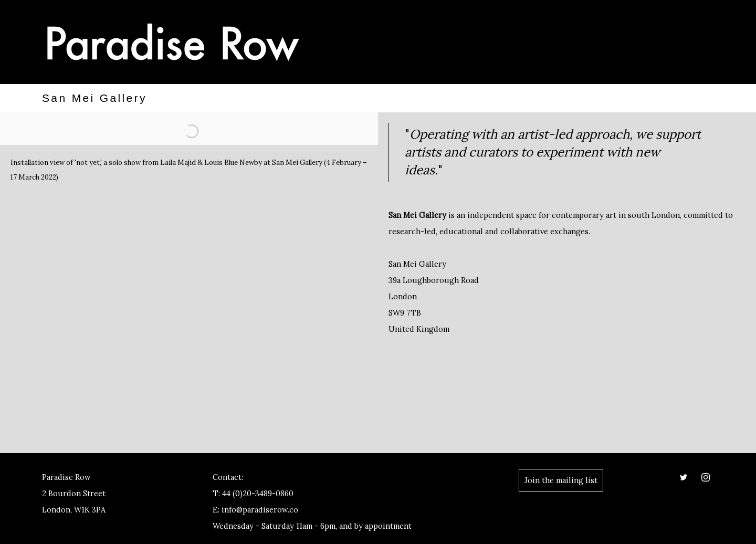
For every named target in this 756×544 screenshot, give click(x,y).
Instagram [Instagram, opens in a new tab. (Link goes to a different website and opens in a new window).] (706, 477)
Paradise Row (173, 42)
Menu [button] (703, 43)
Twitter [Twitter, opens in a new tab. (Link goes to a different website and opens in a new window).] (684, 477)
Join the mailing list (561, 480)
